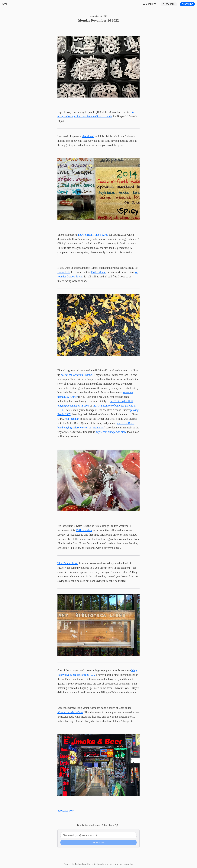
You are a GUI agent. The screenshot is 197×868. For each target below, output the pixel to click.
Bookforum (114, 432)
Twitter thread (99, 272)
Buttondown (81, 864)
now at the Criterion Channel (77, 375)
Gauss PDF (64, 272)
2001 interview (84, 530)
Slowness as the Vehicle (70, 712)
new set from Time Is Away (93, 235)
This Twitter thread (68, 563)
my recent (102, 432)
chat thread (88, 136)
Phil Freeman (72, 419)
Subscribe (187, 4)
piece (123, 432)
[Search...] (169, 4)
